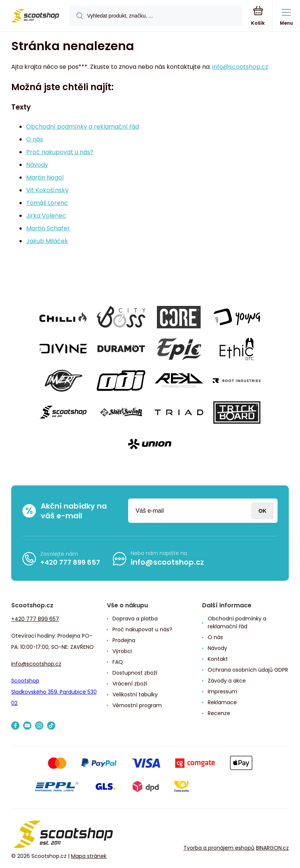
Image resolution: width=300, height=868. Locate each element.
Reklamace (222, 702)
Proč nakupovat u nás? (60, 152)
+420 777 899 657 (70, 562)
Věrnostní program (137, 705)
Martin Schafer (48, 228)
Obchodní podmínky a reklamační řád (83, 127)
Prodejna (124, 640)
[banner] (35, 16)
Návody (37, 165)
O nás (35, 139)
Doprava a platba (135, 619)
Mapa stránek (89, 856)
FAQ (118, 662)
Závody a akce (227, 681)
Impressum (222, 691)
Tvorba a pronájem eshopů (219, 848)
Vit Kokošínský (47, 190)
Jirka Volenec (46, 216)
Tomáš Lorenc (47, 203)
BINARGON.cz (272, 848)
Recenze (219, 713)
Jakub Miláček (47, 241)
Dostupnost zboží (135, 673)
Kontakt (218, 659)
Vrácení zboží (130, 684)
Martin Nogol (45, 177)
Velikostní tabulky (135, 694)
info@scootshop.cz (240, 67)
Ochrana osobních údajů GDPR (248, 670)
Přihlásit (262, 511)
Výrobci (122, 651)
